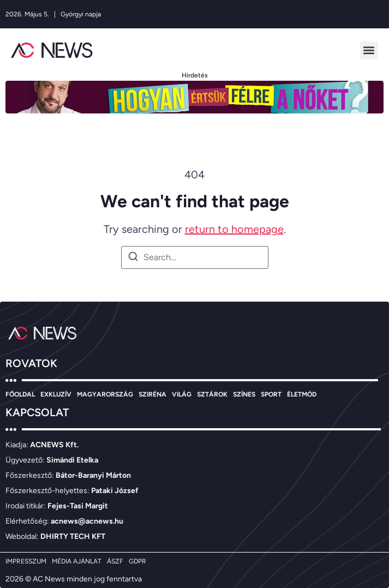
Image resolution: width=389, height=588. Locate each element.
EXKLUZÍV (56, 394)
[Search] (133, 258)
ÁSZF (115, 561)
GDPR (137, 561)
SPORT (271, 394)
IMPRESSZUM (26, 561)
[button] (369, 50)
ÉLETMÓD (302, 394)
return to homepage (234, 229)
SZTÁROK (212, 394)
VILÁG (182, 394)
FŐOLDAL (20, 394)
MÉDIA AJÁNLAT (77, 561)
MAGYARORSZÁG (105, 394)
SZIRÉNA (152, 394)
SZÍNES (244, 394)
